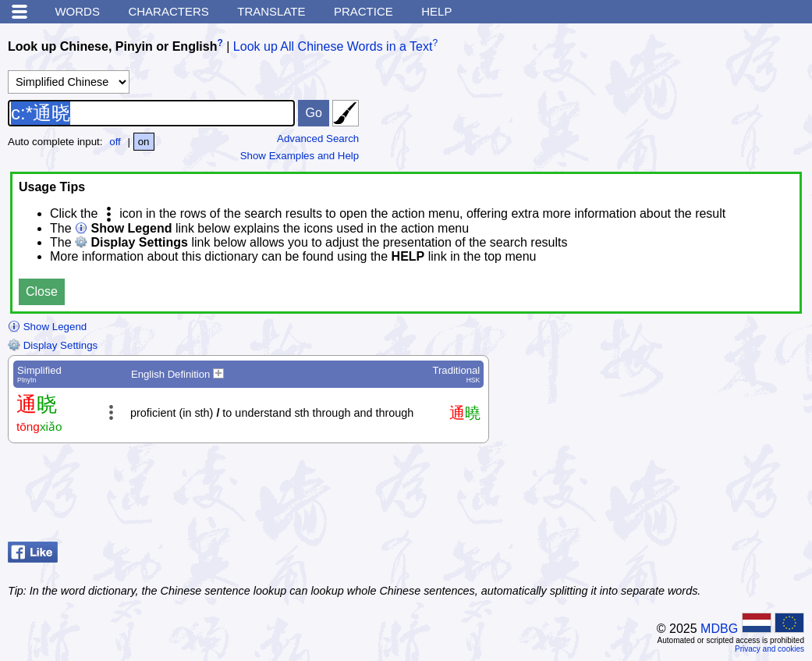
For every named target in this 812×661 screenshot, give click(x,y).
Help (436, 11)
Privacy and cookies (769, 649)
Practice (363, 11)
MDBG (719, 629)
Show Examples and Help (300, 156)
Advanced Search (318, 139)
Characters (168, 11)
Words (77, 11)
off (115, 142)
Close (42, 291)
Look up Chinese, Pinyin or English (112, 46)
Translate (271, 11)
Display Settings (53, 345)
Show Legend (47, 327)
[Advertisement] (679, 496)
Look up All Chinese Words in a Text (333, 46)
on (144, 142)
